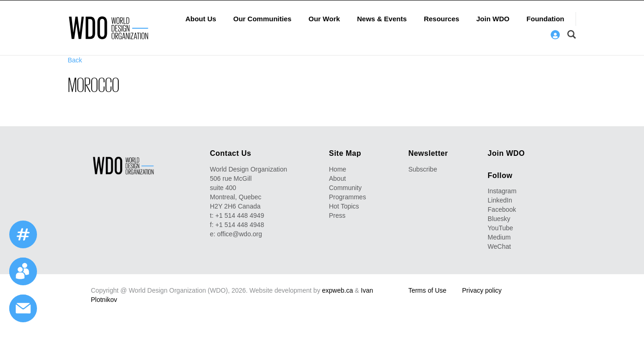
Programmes (348, 197)
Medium (499, 237)
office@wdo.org (240, 234)
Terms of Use (427, 290)
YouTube (500, 228)
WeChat (499, 246)
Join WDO (493, 19)
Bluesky (499, 219)
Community (346, 188)
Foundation (546, 19)
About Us (201, 19)
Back (75, 60)
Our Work (324, 19)
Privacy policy (482, 290)
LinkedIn (500, 200)
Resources (442, 19)
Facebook (502, 209)
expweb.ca (338, 290)
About (338, 178)
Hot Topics (344, 206)
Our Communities (263, 19)
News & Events (382, 19)
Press (337, 215)
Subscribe (423, 169)
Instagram (502, 191)
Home (338, 169)
